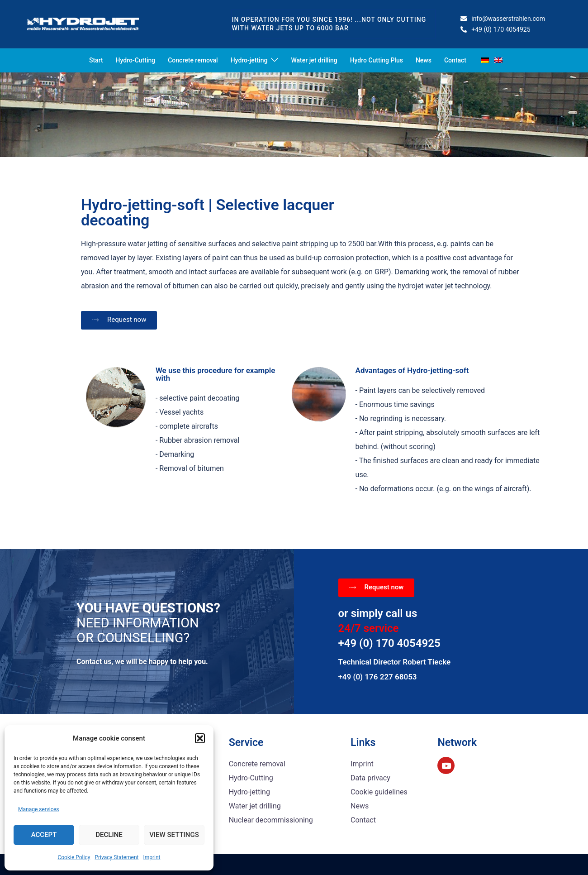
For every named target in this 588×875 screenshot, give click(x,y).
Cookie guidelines (379, 792)
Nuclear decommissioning (271, 820)
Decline (109, 835)
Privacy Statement (116, 857)
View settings (174, 835)
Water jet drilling (314, 60)
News (424, 60)
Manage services (39, 809)
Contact (455, 60)
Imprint (152, 857)
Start (96, 60)
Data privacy (370, 778)
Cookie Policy (74, 857)
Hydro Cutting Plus (377, 60)
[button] (200, 738)
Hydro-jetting (249, 60)
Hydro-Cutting (136, 60)
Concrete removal (193, 60)
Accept (44, 835)
